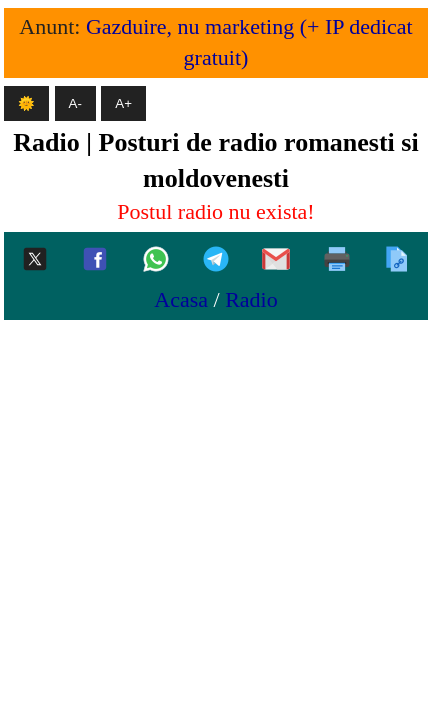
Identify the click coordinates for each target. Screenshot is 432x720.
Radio (251, 299)
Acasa (181, 299)
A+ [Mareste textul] (123, 103)
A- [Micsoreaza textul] (75, 103)
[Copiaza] (397, 260)
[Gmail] (276, 260)
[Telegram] (216, 260)
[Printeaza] (337, 260)
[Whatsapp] (156, 260)
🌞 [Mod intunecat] (26, 103)
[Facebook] (95, 260)
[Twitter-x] (35, 260)
